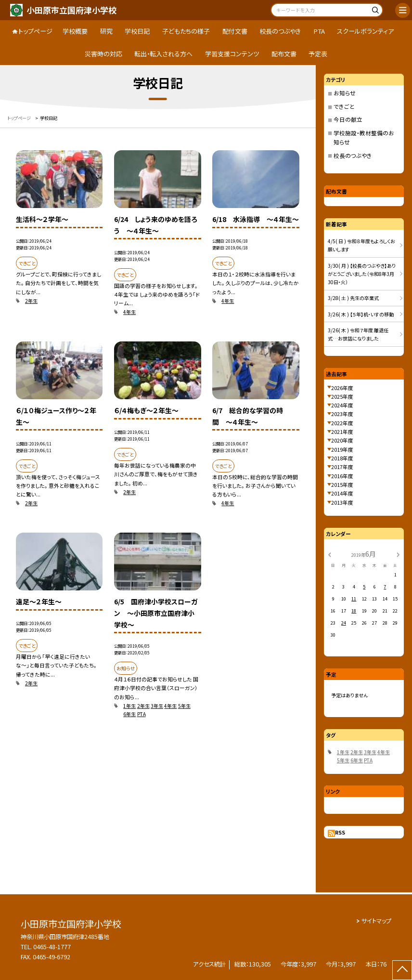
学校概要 (75, 31)
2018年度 (342, 458)
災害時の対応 (103, 54)
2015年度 (342, 484)
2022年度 (342, 423)
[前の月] (329, 554)
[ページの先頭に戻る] (402, 970)
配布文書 (284, 54)
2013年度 (342, 502)
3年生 (157, 706)
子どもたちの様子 (186, 31)
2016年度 (342, 476)
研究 (106, 31)
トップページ (35, 31)
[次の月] (398, 554)
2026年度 (342, 388)
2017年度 (342, 467)
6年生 (129, 714)
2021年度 (342, 431)
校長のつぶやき (280, 31)
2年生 (31, 301)
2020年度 (342, 440)
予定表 (318, 54)
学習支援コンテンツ (232, 54)
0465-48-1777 (52, 947)
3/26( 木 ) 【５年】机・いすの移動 (361, 314)
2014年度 (342, 493)
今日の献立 (348, 119)
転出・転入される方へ (163, 54)
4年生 (129, 312)
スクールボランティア (365, 31)
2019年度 (342, 449)
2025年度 (342, 396)
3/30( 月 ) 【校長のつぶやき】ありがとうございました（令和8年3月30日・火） (362, 274)
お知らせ (345, 93)
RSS (340, 832)
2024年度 (342, 405)
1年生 (129, 706)
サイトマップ (376, 921)
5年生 (184, 706)
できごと (344, 106)
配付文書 (235, 31)
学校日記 (137, 31)
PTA (319, 31)
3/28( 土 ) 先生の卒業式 (353, 298)
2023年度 (342, 414)
